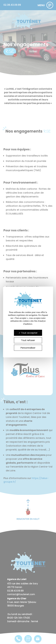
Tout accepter (28, 333)
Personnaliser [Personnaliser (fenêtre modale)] (28, 348)
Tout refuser (28, 340)
